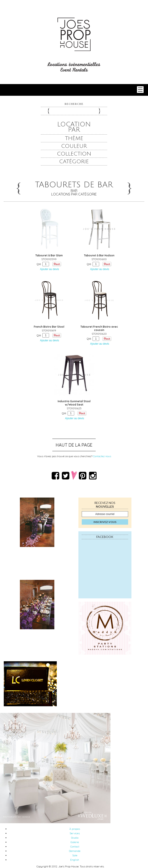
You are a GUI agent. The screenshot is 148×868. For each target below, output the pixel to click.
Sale (75, 855)
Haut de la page (74, 445)
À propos (75, 829)
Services (75, 833)
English (75, 860)
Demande (75, 851)
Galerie (75, 842)
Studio (75, 838)
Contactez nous (102, 456)
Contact (75, 846)
